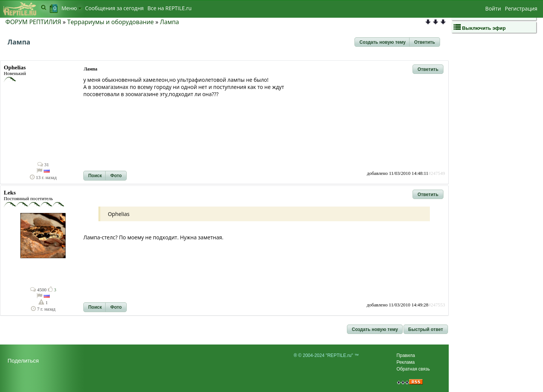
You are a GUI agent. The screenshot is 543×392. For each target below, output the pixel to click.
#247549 (437, 173)
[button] (382, 42)
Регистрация (521, 8)
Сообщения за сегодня (114, 8)
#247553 (437, 305)
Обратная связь (413, 369)
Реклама (406, 362)
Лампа (169, 22)
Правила (406, 355)
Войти (493, 8)
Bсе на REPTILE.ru (169, 8)
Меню (71, 8)
